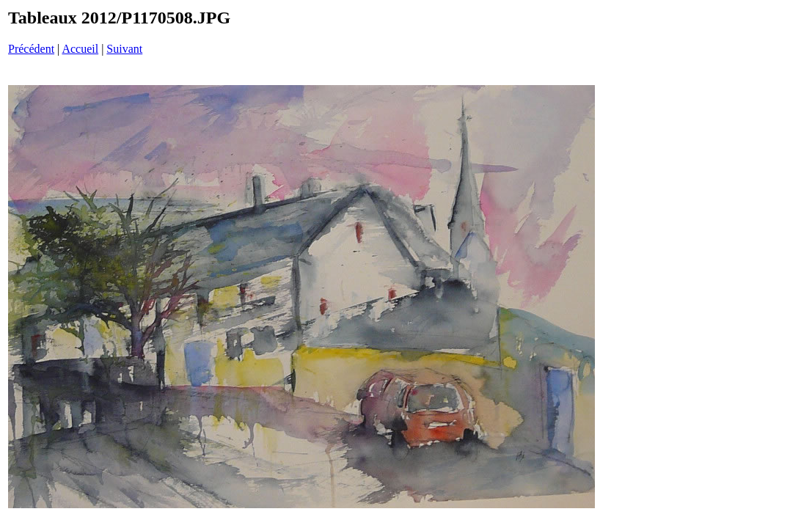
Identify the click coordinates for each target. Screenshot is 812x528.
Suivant (124, 49)
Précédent (31, 49)
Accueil (80, 49)
